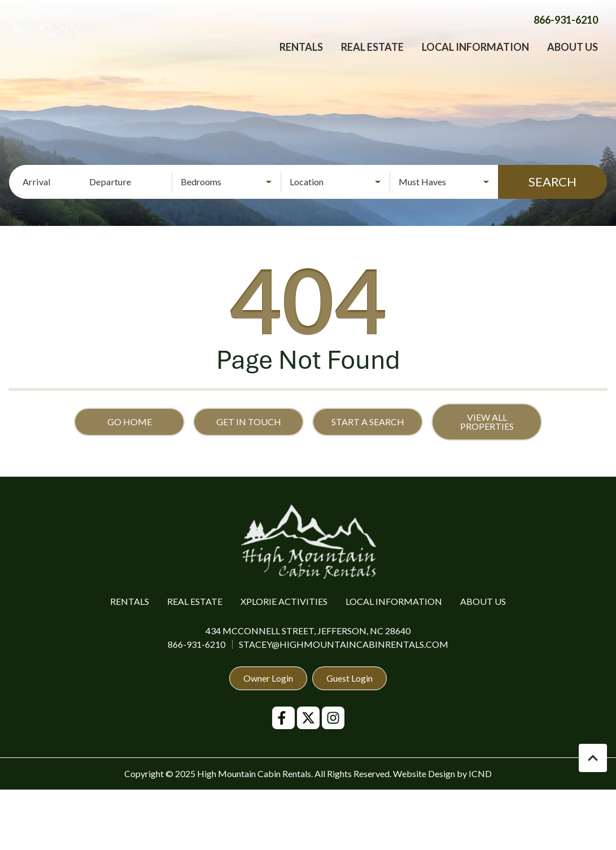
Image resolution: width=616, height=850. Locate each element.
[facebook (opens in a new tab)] (283, 718)
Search (552, 182)
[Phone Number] (566, 29)
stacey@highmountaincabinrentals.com (344, 644)
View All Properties (487, 422)
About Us (573, 56)
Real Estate (372, 56)
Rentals (301, 56)
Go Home (130, 422)
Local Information (475, 56)
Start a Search (368, 422)
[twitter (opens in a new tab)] (308, 718)
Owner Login (268, 678)
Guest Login (349, 678)
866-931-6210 (196, 644)
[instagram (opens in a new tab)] (333, 718)
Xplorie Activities (284, 601)
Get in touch (249, 422)
